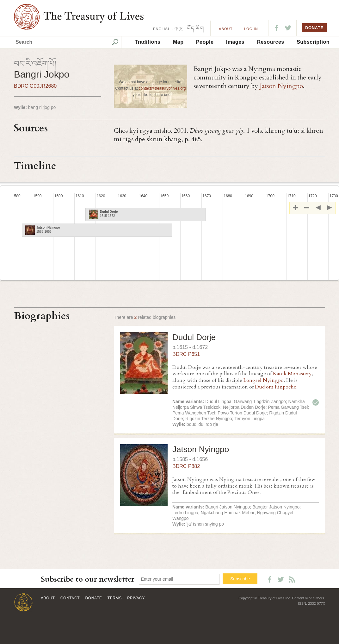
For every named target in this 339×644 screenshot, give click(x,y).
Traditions (148, 42)
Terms (115, 598)
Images (235, 42)
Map (178, 42)
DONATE (314, 28)
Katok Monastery (292, 374)
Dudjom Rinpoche (276, 387)
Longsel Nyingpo (264, 380)
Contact (70, 598)
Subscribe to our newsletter (88, 579)
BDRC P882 (186, 466)
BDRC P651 (186, 354)
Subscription (313, 42)
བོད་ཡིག (196, 28)
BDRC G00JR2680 (35, 86)
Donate (94, 598)
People (205, 42)
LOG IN (251, 29)
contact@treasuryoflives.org (162, 88)
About (226, 29)
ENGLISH (162, 29)
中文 (179, 29)
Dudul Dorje (194, 337)
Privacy (136, 598)
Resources (270, 42)
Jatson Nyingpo (281, 86)
